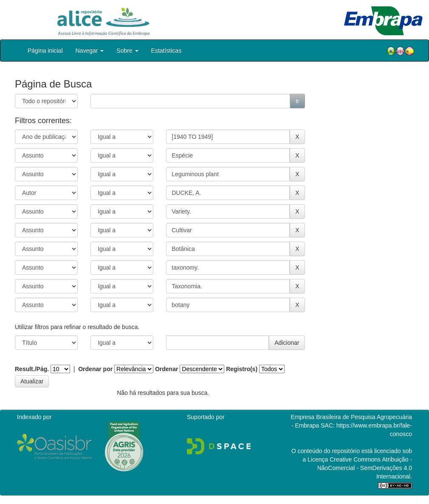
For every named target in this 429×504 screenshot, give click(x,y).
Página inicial (45, 51)
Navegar (90, 51)
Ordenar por (95, 369)
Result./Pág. (32, 369)
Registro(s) (242, 369)
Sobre (127, 51)
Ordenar (167, 369)
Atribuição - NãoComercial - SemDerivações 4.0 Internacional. (365, 468)
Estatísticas (167, 51)
